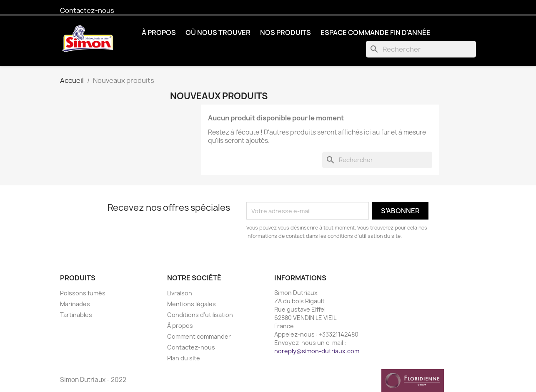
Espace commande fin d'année (376, 32)
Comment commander (199, 336)
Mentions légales (192, 304)
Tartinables (76, 315)
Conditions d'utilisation (200, 315)
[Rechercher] (421, 49)
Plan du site (184, 358)
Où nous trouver (218, 32)
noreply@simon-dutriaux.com (317, 351)
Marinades (75, 304)
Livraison (180, 293)
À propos (159, 32)
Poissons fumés (83, 293)
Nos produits (286, 32)
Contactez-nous (87, 10)
